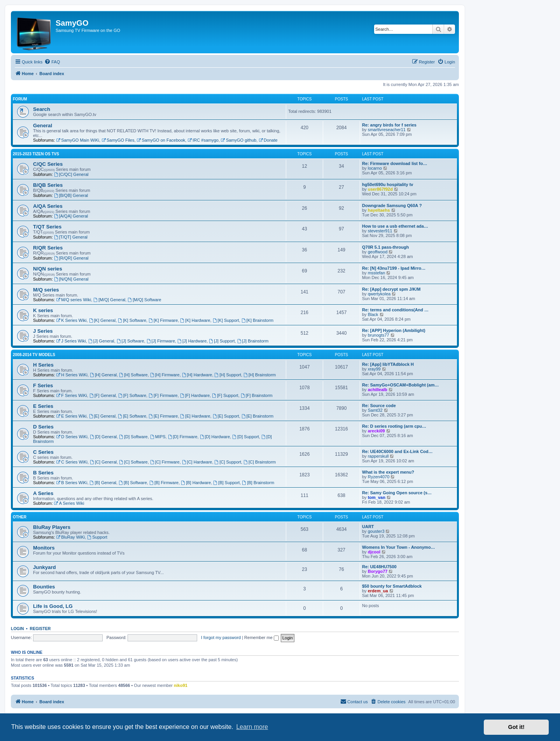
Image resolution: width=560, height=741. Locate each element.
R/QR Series (48, 248)
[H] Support (228, 375)
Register (40, 629)
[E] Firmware (163, 416)
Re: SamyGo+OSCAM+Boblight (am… (400, 385)
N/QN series (48, 269)
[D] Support (245, 437)
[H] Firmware (165, 375)
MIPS (158, 437)
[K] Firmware (163, 320)
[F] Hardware (195, 395)
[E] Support (226, 416)
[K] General (102, 320)
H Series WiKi (72, 375)
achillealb (378, 390)
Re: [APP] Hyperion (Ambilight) (394, 330)
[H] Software (133, 375)
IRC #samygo (203, 140)
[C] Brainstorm (260, 462)
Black (373, 314)
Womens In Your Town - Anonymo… (399, 547)
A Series (43, 493)
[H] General (103, 375)
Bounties (44, 587)
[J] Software (130, 341)
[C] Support (228, 462)
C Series (43, 452)
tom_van (377, 497)
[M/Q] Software (144, 300)
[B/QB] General (71, 195)
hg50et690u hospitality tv (388, 184)
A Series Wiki (69, 503)
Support (97, 537)
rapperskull (378, 456)
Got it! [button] (516, 727)
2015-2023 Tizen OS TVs (36, 154)
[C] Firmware (165, 462)
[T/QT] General (71, 237)
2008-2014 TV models (34, 355)
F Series (43, 385)
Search (42, 109)
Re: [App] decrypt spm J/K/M (391, 289)
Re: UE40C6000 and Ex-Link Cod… (397, 451)
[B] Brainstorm (258, 483)
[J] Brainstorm (253, 341)
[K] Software (132, 320)
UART (368, 527)
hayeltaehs (379, 210)
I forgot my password (221, 637)
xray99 (374, 369)
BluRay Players (52, 527)
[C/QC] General (71, 174)
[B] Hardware (196, 483)
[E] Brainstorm (258, 416)
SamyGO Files (118, 140)
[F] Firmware (163, 395)
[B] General (103, 483)
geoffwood (378, 252)
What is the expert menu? (388, 472)
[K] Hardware (195, 320)
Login (17, 629)
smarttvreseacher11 (387, 130)
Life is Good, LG (53, 606)
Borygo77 (378, 571)
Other (20, 517)
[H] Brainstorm (260, 375)
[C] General (103, 462)
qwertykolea (379, 294)
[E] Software (132, 416)
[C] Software (133, 462)
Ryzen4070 (379, 477)
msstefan (377, 273)
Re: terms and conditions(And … (395, 310)
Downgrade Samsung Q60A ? (392, 205)
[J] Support (222, 341)
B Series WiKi (72, 483)
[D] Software (133, 437)
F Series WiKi (71, 395)
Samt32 (375, 410)
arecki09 (376, 431)
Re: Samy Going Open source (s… (397, 493)
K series (43, 310)
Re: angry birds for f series (389, 125)
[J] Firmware (161, 341)
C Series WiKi (72, 462)
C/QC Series (48, 164)
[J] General (101, 341)
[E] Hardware (195, 416)
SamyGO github (239, 140)
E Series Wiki (71, 416)
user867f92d (380, 189)
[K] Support (226, 320)
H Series (43, 365)
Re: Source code (379, 406)
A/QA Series (48, 206)
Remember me (262, 637)
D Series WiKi (72, 437)
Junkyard (45, 567)
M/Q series (46, 290)
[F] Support (225, 395)
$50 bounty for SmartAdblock (392, 586)
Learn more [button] (252, 727)
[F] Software (132, 395)
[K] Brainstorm (258, 320)
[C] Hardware (197, 462)
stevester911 (380, 231)
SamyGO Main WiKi (78, 140)
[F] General (103, 395)
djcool (374, 552)
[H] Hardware (197, 375)
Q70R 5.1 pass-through (385, 247)
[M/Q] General (109, 300)
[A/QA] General (71, 216)
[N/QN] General (71, 279)
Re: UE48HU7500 (379, 567)
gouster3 (376, 531)
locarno (375, 168)
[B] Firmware (164, 483)
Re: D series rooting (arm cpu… (394, 426)
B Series (43, 473)
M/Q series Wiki (73, 300)
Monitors (44, 548)
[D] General (103, 437)
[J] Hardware (192, 341)
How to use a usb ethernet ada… (395, 226)
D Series (43, 427)
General (43, 126)
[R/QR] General (71, 258)
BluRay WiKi (70, 537)
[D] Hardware (215, 437)
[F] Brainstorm (257, 395)
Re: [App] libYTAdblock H (388, 364)
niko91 (181, 685)
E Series (43, 406)
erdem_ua (378, 591)
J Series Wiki (71, 341)
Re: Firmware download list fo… (395, 163)
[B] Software (133, 483)
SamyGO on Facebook (161, 140)
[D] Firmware (183, 437)
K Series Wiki (71, 320)
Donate (268, 140)
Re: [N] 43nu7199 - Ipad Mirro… (394, 268)
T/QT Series (47, 227)
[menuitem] (52, 62)
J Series (43, 331)
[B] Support (227, 483)
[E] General (102, 416)
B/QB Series (48, 185)
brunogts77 (379, 335)
